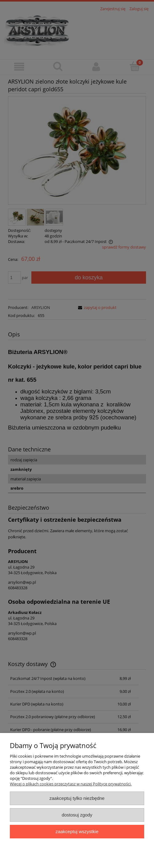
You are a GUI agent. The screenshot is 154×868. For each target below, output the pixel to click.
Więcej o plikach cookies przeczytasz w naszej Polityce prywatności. (71, 784)
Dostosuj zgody (77, 815)
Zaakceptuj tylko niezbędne (77, 798)
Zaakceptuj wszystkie (77, 831)
